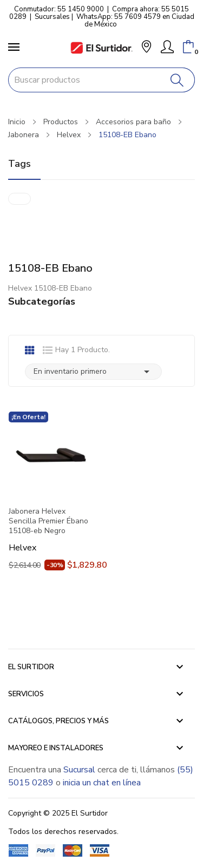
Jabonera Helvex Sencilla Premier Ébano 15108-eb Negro (48, 521)
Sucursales (52, 17)
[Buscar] (177, 80)
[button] (146, 48)
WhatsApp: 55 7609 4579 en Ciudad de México (135, 21)
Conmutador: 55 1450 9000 (59, 9)
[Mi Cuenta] (167, 47)
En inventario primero (93, 372)
